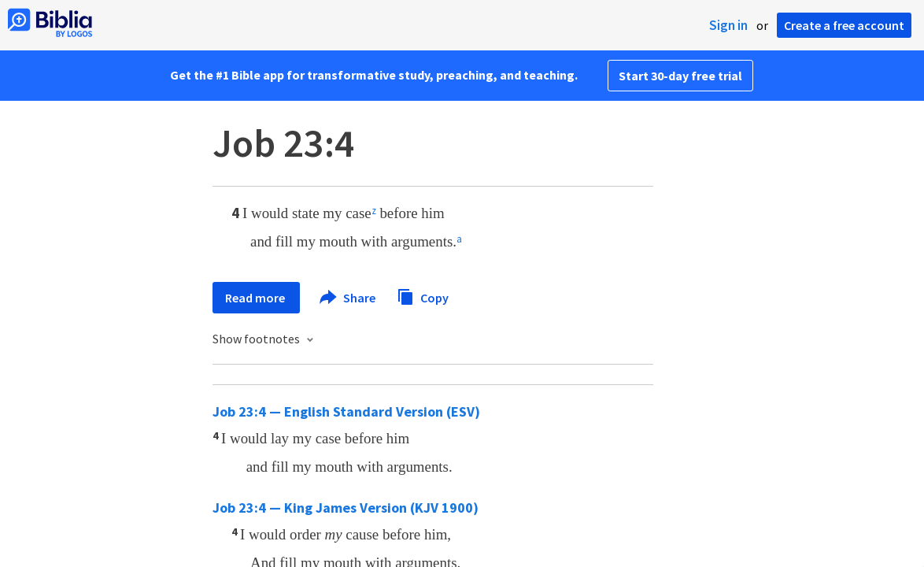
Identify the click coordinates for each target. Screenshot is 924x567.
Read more (256, 298)
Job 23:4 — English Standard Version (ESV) (346, 411)
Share (348, 298)
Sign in (728, 25)
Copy (423, 296)
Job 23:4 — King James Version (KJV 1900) (346, 508)
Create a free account (844, 25)
